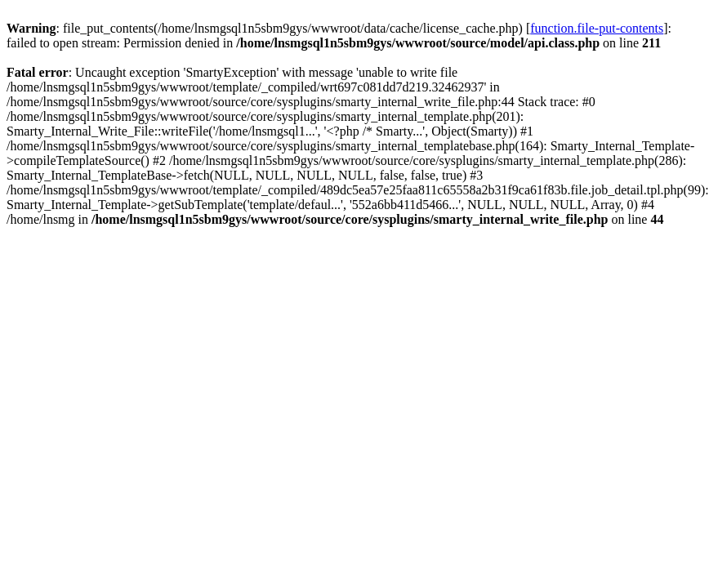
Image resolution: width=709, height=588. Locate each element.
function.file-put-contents (597, 28)
